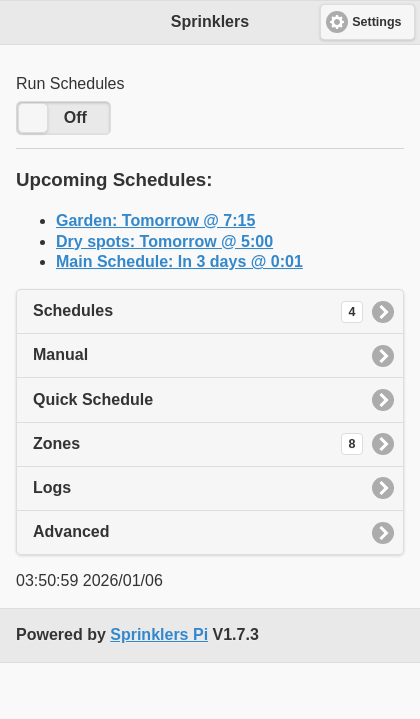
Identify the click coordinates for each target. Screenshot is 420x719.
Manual (60, 354)
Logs (52, 487)
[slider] (33, 118)
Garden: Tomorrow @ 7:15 (155, 220)
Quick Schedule (93, 399)
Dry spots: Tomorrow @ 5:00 (164, 241)
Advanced (71, 531)
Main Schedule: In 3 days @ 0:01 (179, 261)
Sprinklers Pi (159, 634)
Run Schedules (70, 83)
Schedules (198, 312)
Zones (198, 444)
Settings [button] (376, 22)
